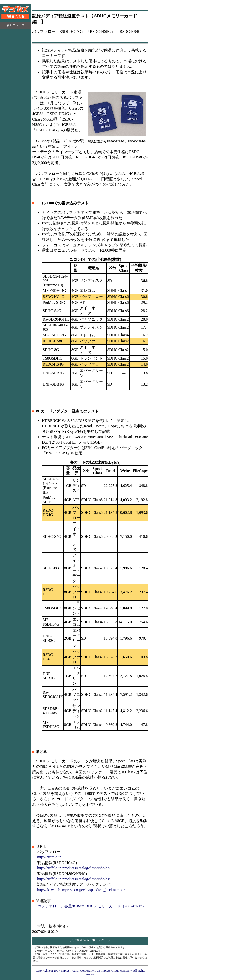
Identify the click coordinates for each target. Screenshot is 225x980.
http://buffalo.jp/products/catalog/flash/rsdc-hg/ (74, 868)
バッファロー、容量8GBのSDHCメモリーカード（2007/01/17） (92, 906)
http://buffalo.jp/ (50, 857)
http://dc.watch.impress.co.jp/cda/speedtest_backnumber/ (81, 890)
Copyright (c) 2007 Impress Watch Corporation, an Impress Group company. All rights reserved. (90, 972)
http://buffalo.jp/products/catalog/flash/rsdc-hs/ (74, 879)
